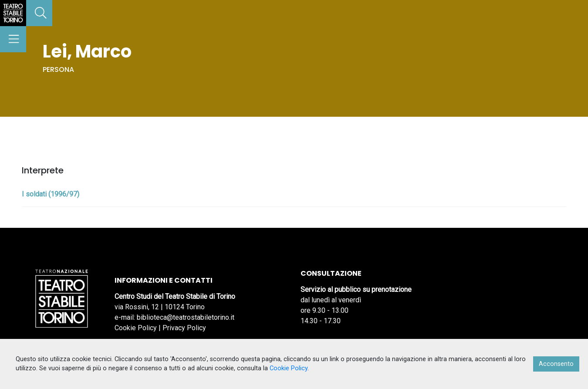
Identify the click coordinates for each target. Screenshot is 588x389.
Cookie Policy (136, 328)
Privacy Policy (184, 328)
